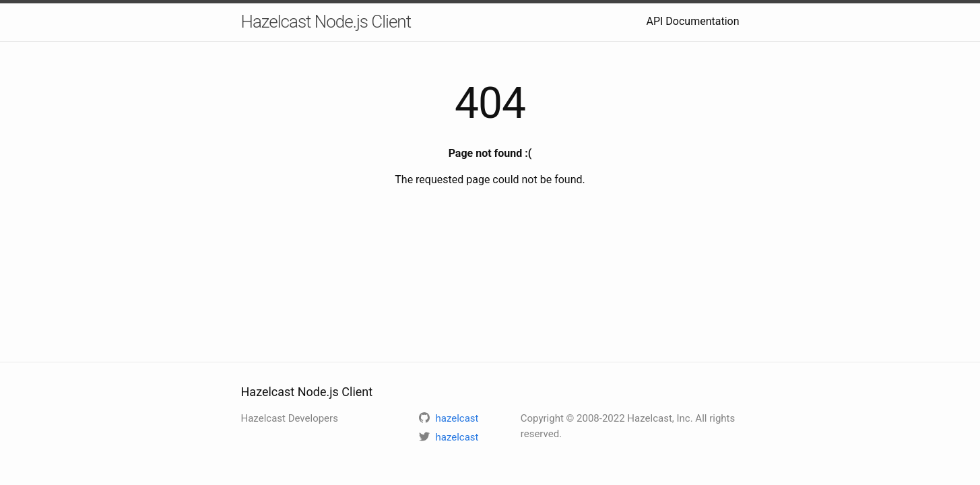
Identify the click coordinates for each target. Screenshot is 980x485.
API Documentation (692, 21)
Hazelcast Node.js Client (326, 22)
